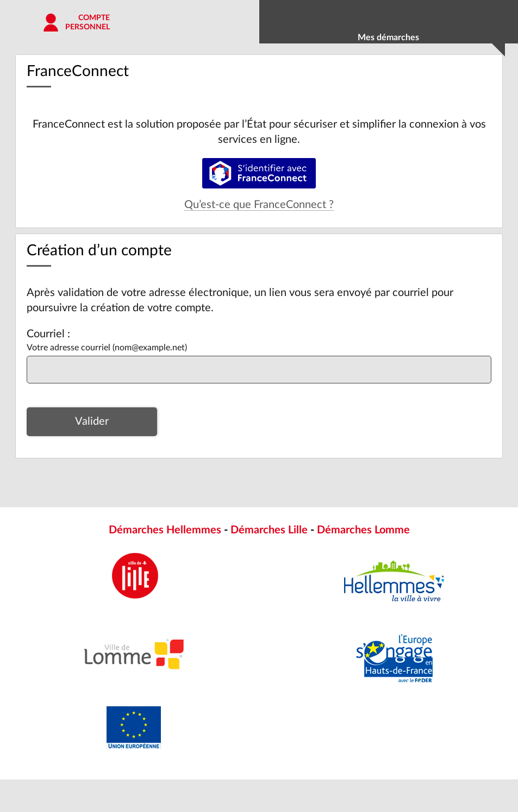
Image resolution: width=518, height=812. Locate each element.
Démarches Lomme (363, 530)
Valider (92, 421)
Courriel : (48, 334)
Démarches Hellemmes (165, 530)
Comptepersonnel (88, 23)
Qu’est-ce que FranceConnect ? (259, 205)
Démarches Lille (269, 530)
